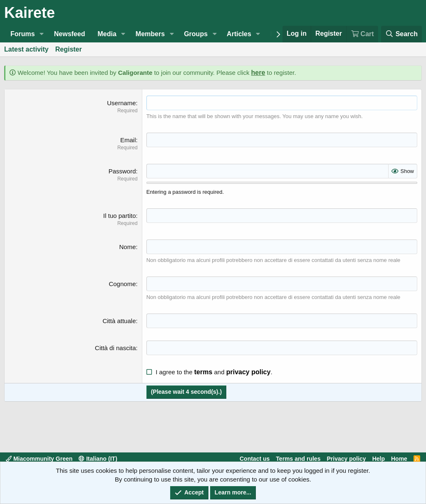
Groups (196, 34)
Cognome (122, 284)
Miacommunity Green (39, 459)
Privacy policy (346, 459)
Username (121, 103)
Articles (239, 34)
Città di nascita (115, 348)
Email (128, 140)
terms (203, 372)
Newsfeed (70, 34)
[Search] (401, 34)
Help (379, 459)
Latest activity (26, 49)
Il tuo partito (119, 216)
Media (107, 34)
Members (150, 34)
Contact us (255, 459)
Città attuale (119, 321)
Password (122, 171)
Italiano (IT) (98, 459)
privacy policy (249, 372)
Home (399, 459)
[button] (42, 34)
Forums (23, 34)
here (258, 73)
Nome (127, 247)
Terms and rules (298, 459)
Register (69, 49)
